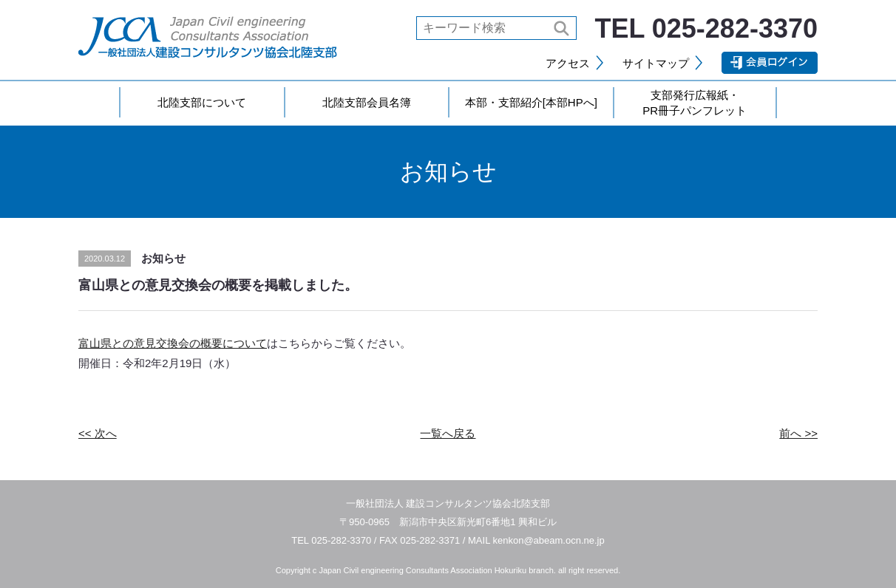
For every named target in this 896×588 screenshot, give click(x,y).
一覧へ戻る (448, 433)
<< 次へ (98, 433)
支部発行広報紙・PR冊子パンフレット (695, 103)
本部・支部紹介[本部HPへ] (531, 102)
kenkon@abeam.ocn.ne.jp (549, 540)
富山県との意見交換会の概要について (173, 343)
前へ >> (798, 433)
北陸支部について (202, 102)
